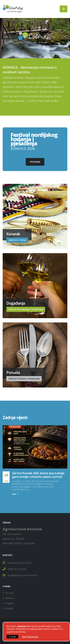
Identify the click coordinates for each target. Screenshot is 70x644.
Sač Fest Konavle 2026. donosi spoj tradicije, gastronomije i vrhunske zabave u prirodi (38, 475)
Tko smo (9, 593)
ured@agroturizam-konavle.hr (23, 575)
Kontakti (9, 608)
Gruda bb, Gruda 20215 (19, 563)
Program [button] (35, 162)
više (15, 494)
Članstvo (9, 598)
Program (9, 603)
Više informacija (30, 637)
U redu (12, 637)
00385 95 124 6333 (17, 569)
